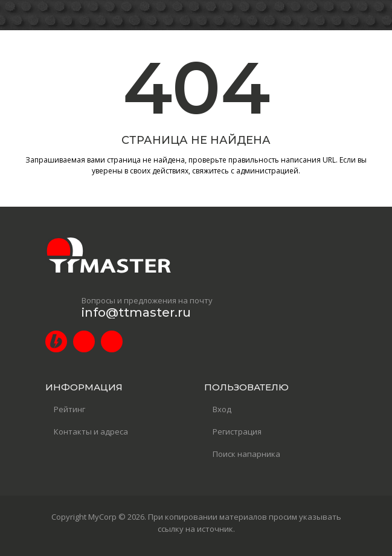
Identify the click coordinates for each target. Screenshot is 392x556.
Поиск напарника (246, 454)
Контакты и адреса (91, 432)
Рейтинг (69, 409)
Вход (222, 409)
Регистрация (237, 432)
